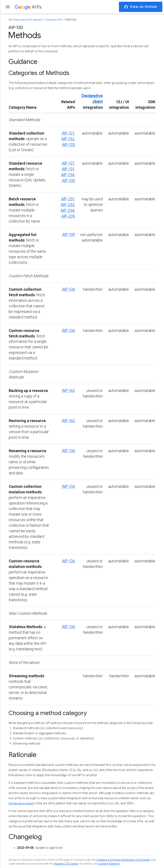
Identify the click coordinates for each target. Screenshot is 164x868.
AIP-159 (69, 235)
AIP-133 (68, 145)
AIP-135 (68, 181)
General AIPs (55, 20)
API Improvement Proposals (26, 20)
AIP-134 (68, 175)
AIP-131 (68, 169)
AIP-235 (68, 216)
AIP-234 (67, 211)
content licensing (109, 864)
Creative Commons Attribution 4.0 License (123, 860)
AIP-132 (68, 139)
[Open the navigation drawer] (8, 7)
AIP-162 (68, 391)
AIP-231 (68, 199)
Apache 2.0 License (66, 864)
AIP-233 (67, 205)
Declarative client (21, 803)
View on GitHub (141, 7)
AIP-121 (68, 133)
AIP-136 (68, 289)
